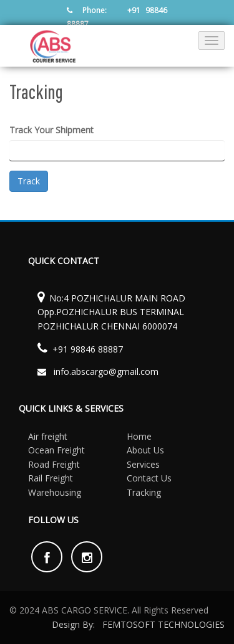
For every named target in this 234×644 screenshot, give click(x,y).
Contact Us (149, 478)
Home (139, 436)
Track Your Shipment (51, 130)
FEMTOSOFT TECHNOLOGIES (163, 624)
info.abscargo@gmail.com (106, 372)
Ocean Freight (56, 450)
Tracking (144, 492)
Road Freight (54, 464)
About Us (145, 450)
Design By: (73, 624)
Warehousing (55, 492)
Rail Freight (51, 478)
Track (29, 181)
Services (143, 464)
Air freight (48, 436)
